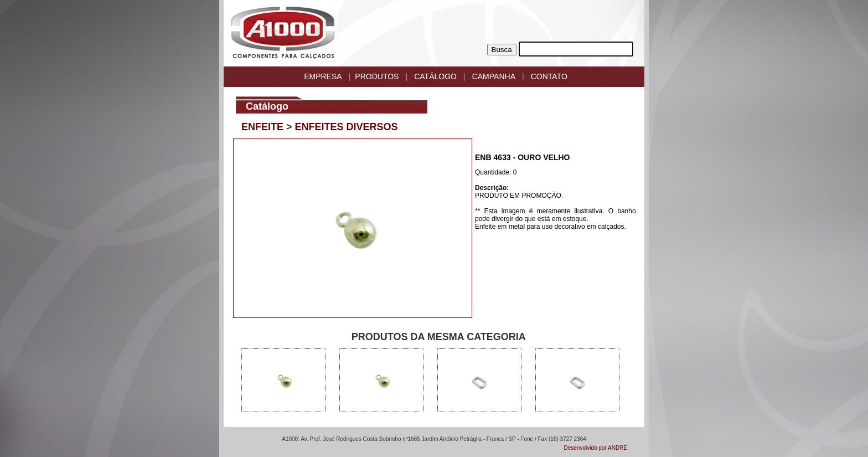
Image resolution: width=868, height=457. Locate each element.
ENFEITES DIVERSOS (347, 127)
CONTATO (549, 76)
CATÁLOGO (435, 76)
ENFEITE (262, 127)
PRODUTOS (377, 76)
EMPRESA (323, 76)
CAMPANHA (494, 76)
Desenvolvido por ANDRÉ (596, 448)
